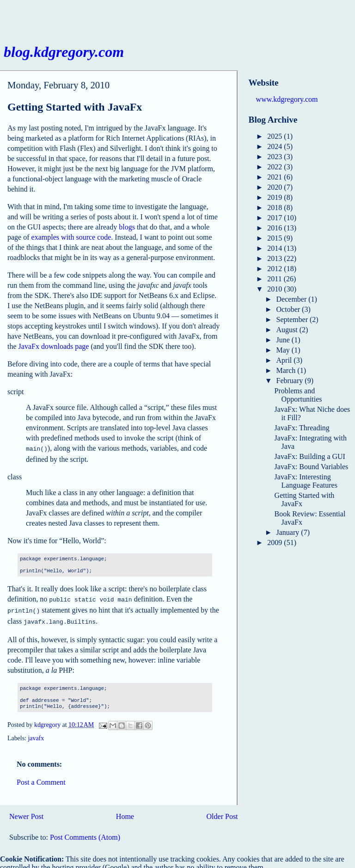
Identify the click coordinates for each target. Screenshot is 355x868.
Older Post (222, 813)
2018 (275, 208)
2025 (275, 136)
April (285, 360)
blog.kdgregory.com (64, 52)
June (284, 340)
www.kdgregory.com (287, 99)
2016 (275, 228)
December (293, 299)
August (288, 330)
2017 (275, 218)
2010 (275, 289)
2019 (275, 197)
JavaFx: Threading (302, 428)
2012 (275, 269)
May (284, 350)
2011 (275, 279)
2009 (275, 542)
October (289, 309)
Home (125, 813)
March (287, 370)
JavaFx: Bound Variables (312, 467)
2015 (275, 238)
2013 (275, 258)
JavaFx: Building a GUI (310, 456)
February (291, 381)
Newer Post (26, 813)
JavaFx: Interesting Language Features (306, 481)
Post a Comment (41, 778)
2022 (275, 167)
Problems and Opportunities (298, 395)
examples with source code (71, 237)
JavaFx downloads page (54, 346)
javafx (36, 735)
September (293, 319)
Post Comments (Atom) (85, 834)
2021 (275, 177)
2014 (275, 248)
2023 (275, 157)
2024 (275, 146)
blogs (127, 227)
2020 (275, 187)
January (289, 532)
